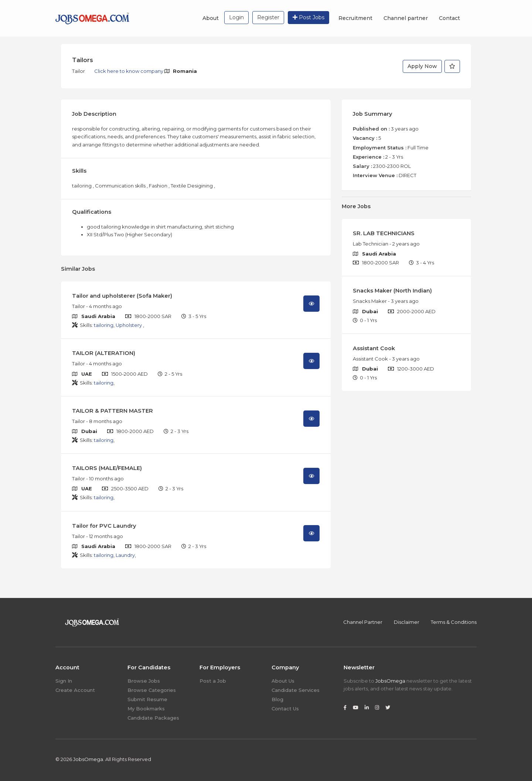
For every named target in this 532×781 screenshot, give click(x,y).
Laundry (125, 555)
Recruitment (355, 18)
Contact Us (285, 709)
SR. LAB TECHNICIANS (384, 233)
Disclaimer (407, 622)
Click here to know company (129, 71)
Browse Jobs (144, 681)
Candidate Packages (153, 718)
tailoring (104, 325)
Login (236, 17)
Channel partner (406, 18)
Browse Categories (152, 690)
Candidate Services (296, 690)
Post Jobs (308, 17)
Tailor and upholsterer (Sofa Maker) (122, 296)
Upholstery (129, 325)
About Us (283, 681)
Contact (449, 18)
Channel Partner (363, 622)
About (211, 18)
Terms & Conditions (454, 622)
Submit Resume (147, 699)
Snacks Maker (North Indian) (392, 291)
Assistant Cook (374, 348)
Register (268, 17)
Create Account (75, 690)
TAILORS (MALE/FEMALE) (107, 468)
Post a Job (213, 681)
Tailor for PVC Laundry (104, 526)
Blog (277, 699)
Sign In (64, 681)
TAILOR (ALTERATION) (104, 353)
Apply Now (422, 66)
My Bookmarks (146, 709)
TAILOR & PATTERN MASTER (112, 411)
